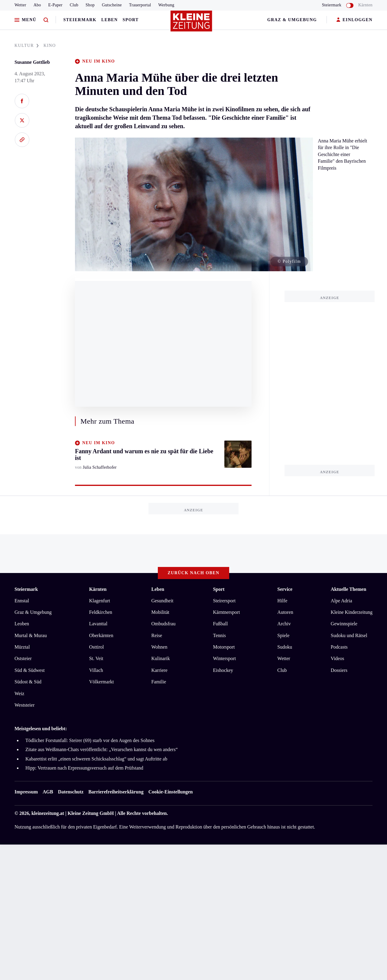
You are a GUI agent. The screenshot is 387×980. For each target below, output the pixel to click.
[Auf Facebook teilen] (22, 101)
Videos (337, 658)
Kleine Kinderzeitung (352, 612)
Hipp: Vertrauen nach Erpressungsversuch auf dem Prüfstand (84, 768)
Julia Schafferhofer (100, 467)
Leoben (22, 624)
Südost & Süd (28, 682)
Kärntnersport (226, 612)
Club (74, 5)
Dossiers (339, 670)
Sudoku (285, 647)
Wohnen (159, 647)
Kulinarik (160, 658)
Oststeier (23, 658)
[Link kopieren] (22, 140)
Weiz (19, 693)
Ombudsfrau (163, 624)
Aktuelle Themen (348, 589)
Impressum (26, 792)
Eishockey (223, 670)
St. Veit (96, 658)
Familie (159, 682)
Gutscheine (112, 5)
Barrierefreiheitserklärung (116, 792)
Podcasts (339, 647)
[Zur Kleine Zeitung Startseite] (192, 24)
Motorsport (224, 647)
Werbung (166, 5)
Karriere (159, 670)
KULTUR (27, 46)
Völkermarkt (102, 682)
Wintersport (224, 658)
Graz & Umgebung (292, 20)
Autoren (285, 612)
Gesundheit (162, 601)
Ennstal (22, 601)
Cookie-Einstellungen (171, 792)
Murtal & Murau (31, 635)
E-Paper (55, 5)
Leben (109, 20)
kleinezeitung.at (48, 813)
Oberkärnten (101, 635)
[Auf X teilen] (22, 120)
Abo (37, 5)
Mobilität (160, 612)
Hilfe (282, 601)
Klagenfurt (100, 601)
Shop (90, 5)
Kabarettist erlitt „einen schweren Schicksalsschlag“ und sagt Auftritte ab (96, 759)
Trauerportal (140, 5)
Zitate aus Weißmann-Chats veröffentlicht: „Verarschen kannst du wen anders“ (102, 749)
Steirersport (224, 601)
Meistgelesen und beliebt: (41, 729)
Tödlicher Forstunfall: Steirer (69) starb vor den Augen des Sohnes (90, 740)
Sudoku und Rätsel (349, 635)
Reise (157, 635)
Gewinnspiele (344, 624)
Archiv (284, 624)
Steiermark (80, 20)
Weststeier (24, 705)
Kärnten (365, 5)
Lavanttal (98, 624)
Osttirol (97, 647)
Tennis (219, 635)
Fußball (220, 624)
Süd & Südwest (30, 670)
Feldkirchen (101, 612)
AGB (48, 792)
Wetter (20, 5)
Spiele (283, 635)
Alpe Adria (341, 601)
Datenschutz (71, 792)
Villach (96, 670)
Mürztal (22, 647)
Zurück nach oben (194, 573)
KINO (50, 46)
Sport (131, 20)
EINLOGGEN (354, 20)
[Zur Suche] (46, 20)
